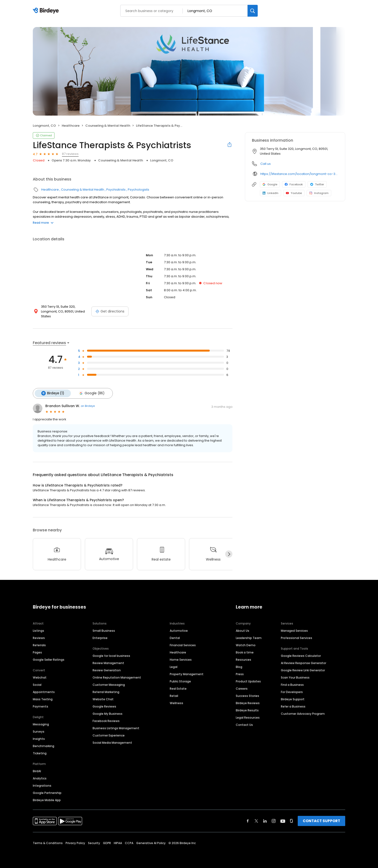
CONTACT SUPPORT (321, 820)
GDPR (107, 843)
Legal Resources (248, 717)
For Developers (292, 691)
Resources (243, 659)
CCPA (129, 843)
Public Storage (180, 681)
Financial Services (183, 645)
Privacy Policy (75, 843)
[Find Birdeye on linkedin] (265, 820)
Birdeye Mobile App (47, 800)
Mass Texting (43, 699)
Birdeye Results (247, 710)
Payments (40, 706)
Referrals (39, 645)
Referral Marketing (106, 691)
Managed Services (294, 630)
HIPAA (118, 843)
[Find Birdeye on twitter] (256, 820)
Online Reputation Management (117, 677)
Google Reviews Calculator (301, 655)
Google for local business (111, 655)
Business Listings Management (116, 728)
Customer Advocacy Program (303, 713)
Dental (175, 637)
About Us (243, 630)
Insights (39, 738)
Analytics (40, 778)
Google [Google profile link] (270, 184)
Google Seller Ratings (49, 659)
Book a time (245, 652)
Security (94, 843)
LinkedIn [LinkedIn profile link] (270, 193)
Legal (174, 666)
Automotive (179, 630)
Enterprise (100, 637)
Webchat (40, 677)
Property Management (187, 674)
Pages (37, 652)
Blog (239, 666)
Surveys (39, 731)
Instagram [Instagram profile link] (319, 193)
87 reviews (70, 154)
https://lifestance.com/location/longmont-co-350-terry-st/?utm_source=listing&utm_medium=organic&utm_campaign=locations (299, 174)
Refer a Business (293, 706)
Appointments (44, 691)
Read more (43, 223)
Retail (174, 695)
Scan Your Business (295, 677)
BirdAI (37, 771)
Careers (242, 688)
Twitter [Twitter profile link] (317, 184)
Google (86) (91, 393)
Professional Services (297, 637)
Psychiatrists (116, 190)
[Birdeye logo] (47, 11)
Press (240, 674)
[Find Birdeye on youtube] (283, 820)
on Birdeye (88, 406)
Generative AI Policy (151, 843)
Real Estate (178, 688)
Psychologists (138, 190)
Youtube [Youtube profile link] (294, 193)
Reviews (39, 637)
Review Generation (107, 670)
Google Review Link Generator (303, 670)
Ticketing (40, 753)
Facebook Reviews (106, 720)
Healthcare (71, 126)
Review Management (108, 663)
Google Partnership (47, 792)
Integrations (42, 785)
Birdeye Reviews (248, 703)
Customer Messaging (109, 684)
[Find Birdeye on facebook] (248, 820)
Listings (38, 630)
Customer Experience (109, 735)
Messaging (41, 724)
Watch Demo (246, 645)
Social (37, 684)
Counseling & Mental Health (108, 126)
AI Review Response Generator (304, 663)
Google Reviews (104, 706)
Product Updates (248, 681)
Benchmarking (44, 746)
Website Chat (103, 699)
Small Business (104, 630)
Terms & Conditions (48, 843)
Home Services (181, 659)
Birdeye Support (293, 699)
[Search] (253, 11)
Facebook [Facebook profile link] (294, 184)
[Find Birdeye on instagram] (274, 820)
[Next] (229, 554)
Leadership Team (249, 637)
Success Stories (247, 695)
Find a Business (292, 684)
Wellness (176, 703)
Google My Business (108, 713)
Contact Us (244, 724)
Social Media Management (112, 742)
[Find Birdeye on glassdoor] (291, 820)
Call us (266, 164)
